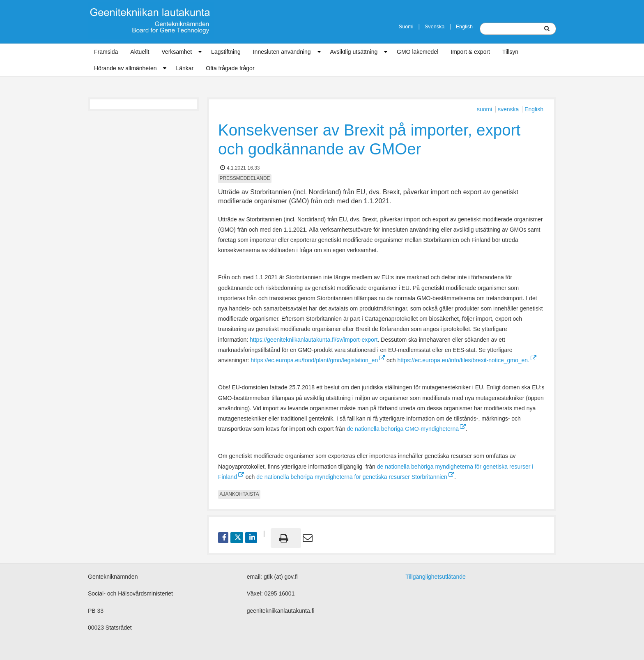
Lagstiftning (226, 52)
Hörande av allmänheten (125, 68)
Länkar (185, 68)
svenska (509, 109)
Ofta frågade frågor (230, 68)
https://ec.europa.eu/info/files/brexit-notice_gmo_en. (467, 360)
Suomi (406, 27)
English (464, 27)
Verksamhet (177, 52)
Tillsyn (510, 52)
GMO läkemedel (417, 52)
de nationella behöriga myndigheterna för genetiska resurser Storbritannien (355, 477)
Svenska (435, 27)
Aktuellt (140, 52)
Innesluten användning (282, 52)
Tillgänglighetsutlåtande (436, 577)
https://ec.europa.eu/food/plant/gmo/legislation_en (318, 360)
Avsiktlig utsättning (354, 52)
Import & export (470, 52)
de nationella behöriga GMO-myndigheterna (406, 429)
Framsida (106, 52)
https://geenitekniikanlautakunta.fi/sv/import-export (314, 340)
